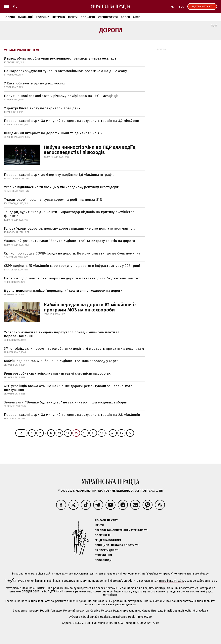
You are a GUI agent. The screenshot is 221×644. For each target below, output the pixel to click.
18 (102, 433)
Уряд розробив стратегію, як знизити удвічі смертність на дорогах (57, 373)
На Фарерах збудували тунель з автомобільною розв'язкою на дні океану (65, 71)
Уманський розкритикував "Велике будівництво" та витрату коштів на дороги (69, 241)
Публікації (25, 17)
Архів (137, 17)
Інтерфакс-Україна (172, 581)
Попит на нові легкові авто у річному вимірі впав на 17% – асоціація (61, 96)
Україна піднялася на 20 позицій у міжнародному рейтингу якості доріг (61, 187)
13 (59, 433)
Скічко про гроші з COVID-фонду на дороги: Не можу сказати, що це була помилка (72, 253)
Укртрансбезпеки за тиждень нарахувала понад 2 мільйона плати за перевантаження (62, 334)
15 (76, 433)
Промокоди (103, 560)
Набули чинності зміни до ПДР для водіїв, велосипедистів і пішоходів (90, 150)
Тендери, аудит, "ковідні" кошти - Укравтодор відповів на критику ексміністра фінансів (69, 214)
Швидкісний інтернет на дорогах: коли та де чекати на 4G (53, 133)
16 (85, 433)
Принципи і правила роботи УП (117, 545)
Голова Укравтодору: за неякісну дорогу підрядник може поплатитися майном (69, 229)
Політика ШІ (103, 535)
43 (113, 433)
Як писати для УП (107, 550)
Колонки (43, 17)
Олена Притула (152, 611)
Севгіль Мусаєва (101, 611)
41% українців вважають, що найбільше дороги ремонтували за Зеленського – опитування (70, 388)
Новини (9, 17)
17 (93, 433)
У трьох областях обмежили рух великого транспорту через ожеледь (60, 58)
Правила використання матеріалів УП (121, 530)
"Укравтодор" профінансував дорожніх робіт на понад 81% (53, 200)
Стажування (103, 555)
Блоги (125, 17)
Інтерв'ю (59, 17)
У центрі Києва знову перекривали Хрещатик (42, 108)
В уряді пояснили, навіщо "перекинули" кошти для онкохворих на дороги (63, 291)
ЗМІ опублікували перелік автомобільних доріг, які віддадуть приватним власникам (74, 349)
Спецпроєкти (108, 17)
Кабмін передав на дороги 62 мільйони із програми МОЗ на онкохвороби (90, 307)
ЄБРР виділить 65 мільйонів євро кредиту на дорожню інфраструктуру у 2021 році (72, 266)
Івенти (73, 17)
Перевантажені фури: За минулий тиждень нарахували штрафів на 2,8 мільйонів (72, 415)
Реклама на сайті (107, 520)
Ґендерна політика (108, 540)
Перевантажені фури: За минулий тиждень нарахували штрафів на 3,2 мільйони (72, 121)
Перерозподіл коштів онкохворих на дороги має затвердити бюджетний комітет (72, 278)
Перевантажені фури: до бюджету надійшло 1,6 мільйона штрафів (59, 175)
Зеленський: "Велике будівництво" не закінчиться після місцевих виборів (65, 402)
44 (121, 433)
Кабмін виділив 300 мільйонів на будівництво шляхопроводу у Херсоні (63, 361)
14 (68, 433)
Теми (214, 26)
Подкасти (88, 17)
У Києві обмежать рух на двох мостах (34, 83)
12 (51, 433)
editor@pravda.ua (197, 611)
